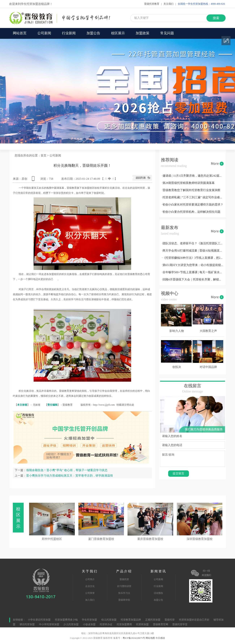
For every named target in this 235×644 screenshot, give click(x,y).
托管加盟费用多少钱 (66, 620)
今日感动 (160, 638)
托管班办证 (106, 625)
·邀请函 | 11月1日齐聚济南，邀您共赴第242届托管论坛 (193, 176)
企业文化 (90, 586)
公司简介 (90, 579)
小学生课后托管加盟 (39, 620)
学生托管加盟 (89, 620)
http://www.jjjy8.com (104, 405)
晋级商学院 (124, 600)
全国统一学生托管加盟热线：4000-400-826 (201, 4)
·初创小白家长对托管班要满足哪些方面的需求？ (193, 205)
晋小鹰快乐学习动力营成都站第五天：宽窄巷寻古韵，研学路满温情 (70, 476)
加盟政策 (143, 33)
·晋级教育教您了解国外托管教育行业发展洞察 (191, 190)
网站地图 (150, 638)
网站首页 (20, 33)
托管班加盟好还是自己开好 (194, 620)
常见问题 (167, 33)
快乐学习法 (124, 593)
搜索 (216, 18)
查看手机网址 (34, 180)
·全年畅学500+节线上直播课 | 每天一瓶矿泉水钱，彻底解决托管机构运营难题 (193, 272)
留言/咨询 (193, 459)
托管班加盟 (142, 625)
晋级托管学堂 (180, 625)
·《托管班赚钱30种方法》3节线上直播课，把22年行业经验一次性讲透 (193, 258)
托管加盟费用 (124, 625)
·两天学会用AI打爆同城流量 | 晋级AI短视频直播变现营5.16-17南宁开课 (193, 251)
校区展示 (118, 33)
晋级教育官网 (161, 625)
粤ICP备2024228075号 (134, 638)
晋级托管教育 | (153, 4)
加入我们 (90, 600)
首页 (44, 156)
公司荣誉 (90, 593)
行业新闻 (69, 33)
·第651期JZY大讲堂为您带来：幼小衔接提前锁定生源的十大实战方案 (193, 265)
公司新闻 (44, 33)
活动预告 (158, 593)
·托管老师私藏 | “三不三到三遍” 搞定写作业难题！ (193, 197)
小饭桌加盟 (89, 625)
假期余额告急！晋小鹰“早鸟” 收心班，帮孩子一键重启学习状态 (67, 470)
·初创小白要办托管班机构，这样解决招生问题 (191, 212)
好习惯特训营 (124, 586)
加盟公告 (93, 33)
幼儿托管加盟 (109, 620)
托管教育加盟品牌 (131, 620)
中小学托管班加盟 (49, 625)
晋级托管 (124, 579)
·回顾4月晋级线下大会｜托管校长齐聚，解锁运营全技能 (193, 280)
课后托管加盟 (27, 625)
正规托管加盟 (153, 620)
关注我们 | (170, 4)
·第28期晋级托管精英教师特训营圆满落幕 (188, 183)
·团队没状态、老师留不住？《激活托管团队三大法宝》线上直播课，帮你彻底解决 (193, 244)
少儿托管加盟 (71, 625)
